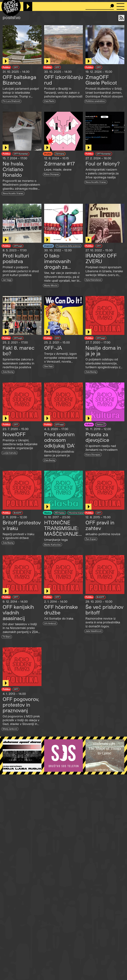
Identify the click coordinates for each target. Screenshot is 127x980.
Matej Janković (10, 729)
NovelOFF (14, 434)
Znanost (48, 246)
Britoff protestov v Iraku (22, 525)
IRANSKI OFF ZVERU (101, 258)
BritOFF (18, 513)
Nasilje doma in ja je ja (103, 350)
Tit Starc (7, 637)
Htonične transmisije (79, 513)
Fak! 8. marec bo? (19, 350)
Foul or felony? (103, 163)
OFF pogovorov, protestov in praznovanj (21, 705)
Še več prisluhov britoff (104, 610)
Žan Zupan (91, 539)
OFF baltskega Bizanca (19, 80)
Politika (6, 67)
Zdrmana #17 (59, 163)
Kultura (89, 424)
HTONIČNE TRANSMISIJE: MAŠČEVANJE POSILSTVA (61, 531)
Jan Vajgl (7, 280)
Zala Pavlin (49, 101)
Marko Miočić (51, 285)
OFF (16, 67)
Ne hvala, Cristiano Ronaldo (13, 169)
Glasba (48, 513)
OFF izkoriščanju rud (63, 80)
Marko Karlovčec (53, 545)
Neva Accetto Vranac (13, 193)
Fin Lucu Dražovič (11, 101)
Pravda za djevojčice (97, 437)
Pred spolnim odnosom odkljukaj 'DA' (59, 440)
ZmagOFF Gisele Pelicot (101, 80)
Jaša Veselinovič (94, 631)
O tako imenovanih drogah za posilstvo (57, 264)
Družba (48, 154)
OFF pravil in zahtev (100, 525)
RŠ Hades (60, 513)
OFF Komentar (21, 154)
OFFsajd (18, 246)
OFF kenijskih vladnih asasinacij (18, 612)
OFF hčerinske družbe (61, 610)
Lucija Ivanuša (10, 453)
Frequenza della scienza (68, 246)
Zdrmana (60, 154)
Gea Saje (48, 366)
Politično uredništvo (95, 101)
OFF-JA (53, 348)
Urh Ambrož (50, 623)
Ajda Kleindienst (93, 280)
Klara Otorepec (52, 174)
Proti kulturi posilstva (16, 258)
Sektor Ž (101, 424)
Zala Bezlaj (8, 372)
